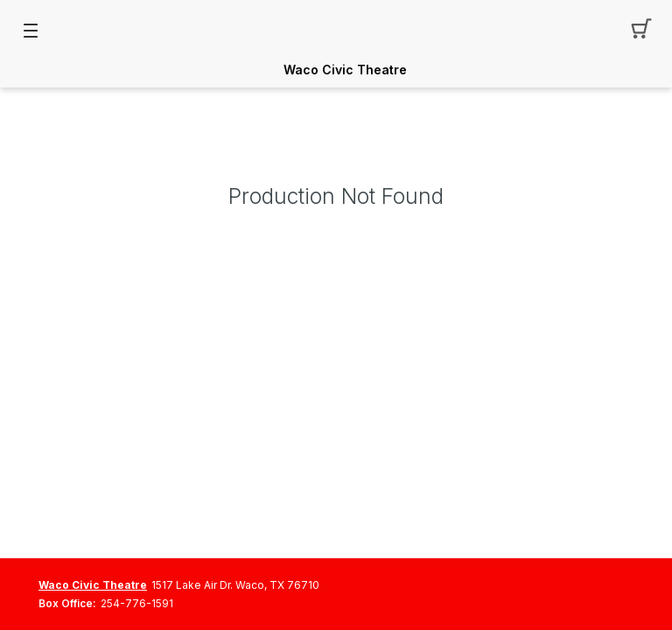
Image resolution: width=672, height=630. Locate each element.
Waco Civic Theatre (345, 70)
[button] (642, 31)
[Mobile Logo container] (336, 31)
